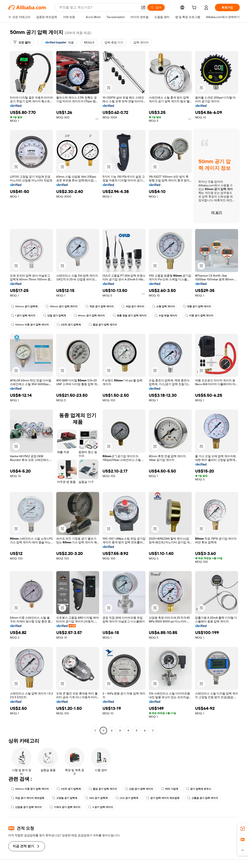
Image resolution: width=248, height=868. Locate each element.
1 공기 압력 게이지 (23, 316)
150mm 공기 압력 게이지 (61, 306)
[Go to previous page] (95, 731)
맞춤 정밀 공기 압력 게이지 (130, 316)
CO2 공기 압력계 (127, 798)
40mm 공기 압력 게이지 (89, 316)
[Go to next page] (153, 731)
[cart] (195, 8)
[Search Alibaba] (98, 7)
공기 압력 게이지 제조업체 (163, 798)
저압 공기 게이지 (133, 306)
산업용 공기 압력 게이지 (26, 807)
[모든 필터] (22, 42)
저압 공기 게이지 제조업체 (28, 798)
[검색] (156, 7)
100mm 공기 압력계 (24, 306)
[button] (143, 7)
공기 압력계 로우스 (199, 789)
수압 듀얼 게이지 (166, 316)
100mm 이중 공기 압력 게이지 (30, 325)
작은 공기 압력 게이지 (100, 306)
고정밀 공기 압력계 (65, 798)
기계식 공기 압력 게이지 (65, 807)
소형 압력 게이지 (163, 306)
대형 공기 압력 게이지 (197, 306)
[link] (243, 829)
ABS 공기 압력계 (96, 798)
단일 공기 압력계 (55, 316)
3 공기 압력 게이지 (101, 807)
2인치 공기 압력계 (69, 325)
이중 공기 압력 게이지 (199, 316)
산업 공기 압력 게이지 (139, 789)
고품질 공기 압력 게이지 (203, 798)
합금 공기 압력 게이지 (103, 325)
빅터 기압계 (170, 789)
